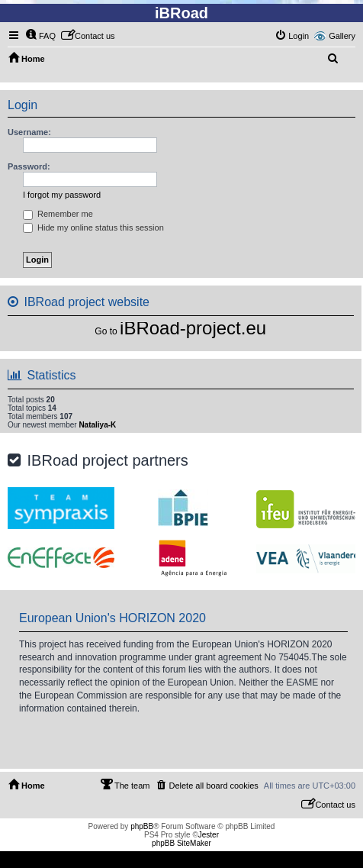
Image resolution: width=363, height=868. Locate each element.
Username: (29, 132)
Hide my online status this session (93, 227)
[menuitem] (40, 36)
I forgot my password (62, 195)
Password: (29, 166)
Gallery (342, 36)
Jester (209, 835)
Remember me (58, 214)
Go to (106, 331)
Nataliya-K (97, 425)
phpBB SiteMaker (181, 843)
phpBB (142, 826)
